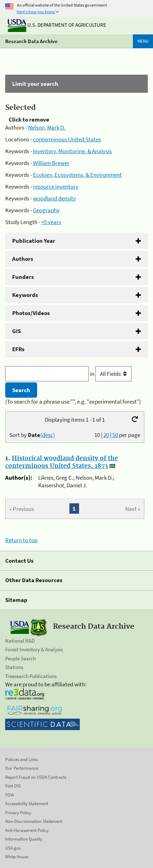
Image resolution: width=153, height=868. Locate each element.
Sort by (32, 435)
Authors (23, 259)
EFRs (18, 349)
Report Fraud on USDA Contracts (36, 777)
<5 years (51, 222)
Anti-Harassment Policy (27, 830)
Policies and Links (22, 759)
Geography (46, 210)
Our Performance (22, 768)
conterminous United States (67, 139)
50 (115, 435)
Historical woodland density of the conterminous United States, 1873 (62, 462)
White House (17, 857)
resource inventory (56, 187)
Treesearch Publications (31, 676)
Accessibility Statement (27, 804)
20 (106, 435)
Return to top (21, 540)
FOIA (10, 795)
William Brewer (51, 163)
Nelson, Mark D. (47, 127)
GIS (16, 331)
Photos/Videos (31, 313)
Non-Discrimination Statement (34, 821)
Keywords (25, 295)
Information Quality (24, 839)
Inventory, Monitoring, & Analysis (72, 151)
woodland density (54, 198)
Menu (143, 41)
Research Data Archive (31, 41)
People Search (20, 658)
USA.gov (13, 848)
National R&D (20, 641)
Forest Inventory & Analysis (34, 649)
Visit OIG (13, 786)
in (111, 374)
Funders (23, 277)
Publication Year (34, 241)
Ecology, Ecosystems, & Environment (77, 175)
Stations (14, 667)
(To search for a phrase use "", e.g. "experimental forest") (73, 402)
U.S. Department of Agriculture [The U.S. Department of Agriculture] (57, 25)
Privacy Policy (18, 813)
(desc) (48, 435)
